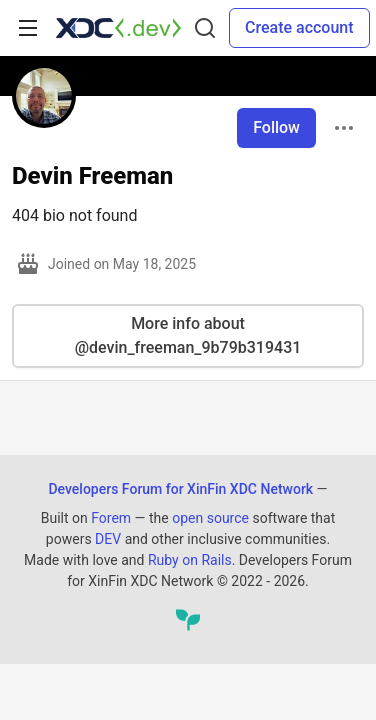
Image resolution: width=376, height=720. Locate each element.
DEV (108, 539)
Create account (299, 27)
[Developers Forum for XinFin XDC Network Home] (118, 28)
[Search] (205, 28)
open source (210, 518)
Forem (111, 518)
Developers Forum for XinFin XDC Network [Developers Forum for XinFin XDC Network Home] (180, 489)
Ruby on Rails (190, 560)
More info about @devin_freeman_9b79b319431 (188, 335)
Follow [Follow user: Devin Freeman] (276, 127)
